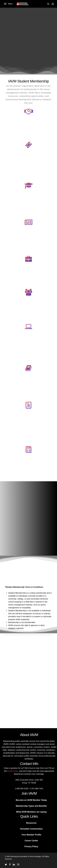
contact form (13, 771)
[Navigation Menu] (8, 4)
